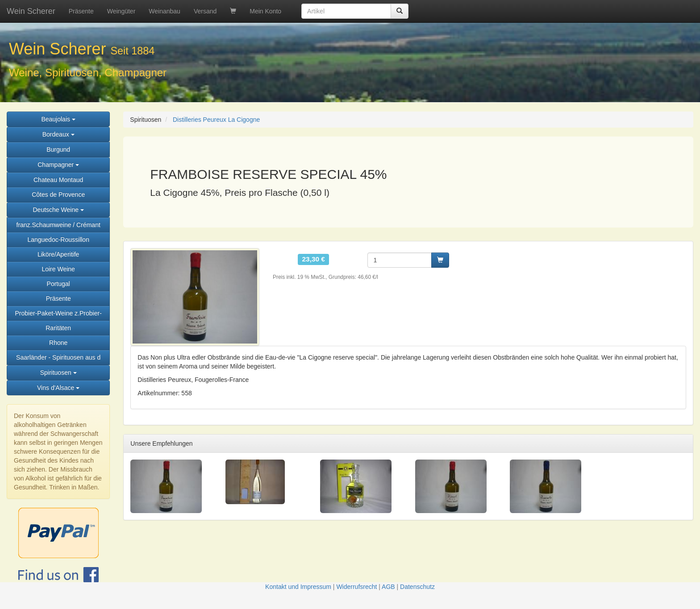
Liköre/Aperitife (58, 254)
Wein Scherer (31, 11)
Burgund (58, 149)
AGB (388, 587)
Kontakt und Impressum (298, 587)
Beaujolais (58, 119)
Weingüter (121, 11)
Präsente (81, 11)
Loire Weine (58, 269)
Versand (205, 11)
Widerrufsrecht (356, 587)
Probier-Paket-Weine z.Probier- (58, 313)
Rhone (58, 343)
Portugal (58, 284)
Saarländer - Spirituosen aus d (58, 357)
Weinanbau (165, 11)
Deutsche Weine (58, 210)
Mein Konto (265, 11)
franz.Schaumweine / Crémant (58, 225)
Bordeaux (58, 134)
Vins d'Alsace (58, 388)
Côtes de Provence (58, 195)
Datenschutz (417, 587)
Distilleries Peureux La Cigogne (216, 120)
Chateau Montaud (58, 180)
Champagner (58, 165)
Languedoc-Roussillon (58, 240)
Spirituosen (58, 373)
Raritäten (58, 328)
